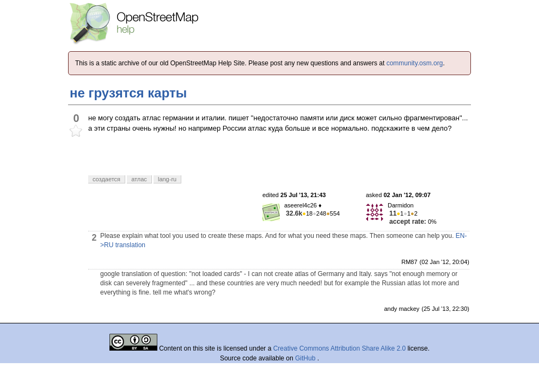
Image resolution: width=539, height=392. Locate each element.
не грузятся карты (128, 93)
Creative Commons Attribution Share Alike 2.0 (339, 348)
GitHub (306, 358)
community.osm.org (415, 63)
